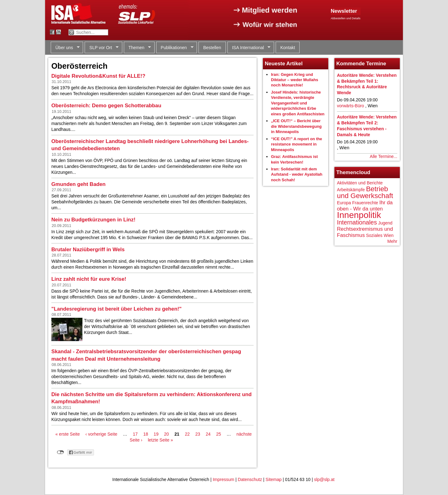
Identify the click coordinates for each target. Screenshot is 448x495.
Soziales (374, 235)
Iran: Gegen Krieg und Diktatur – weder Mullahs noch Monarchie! (295, 80)
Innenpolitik (359, 215)
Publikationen (175, 48)
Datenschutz (250, 479)
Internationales (357, 222)
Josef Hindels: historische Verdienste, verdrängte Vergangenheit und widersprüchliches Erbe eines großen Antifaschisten (298, 103)
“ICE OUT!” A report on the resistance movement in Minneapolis (296, 144)
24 (208, 434)
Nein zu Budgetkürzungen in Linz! (93, 220)
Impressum (224, 479)
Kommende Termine (361, 64)
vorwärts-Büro (350, 106)
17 (135, 434)
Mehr (392, 241)
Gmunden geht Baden (78, 184)
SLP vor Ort (102, 48)
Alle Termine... (384, 156)
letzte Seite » (160, 440)
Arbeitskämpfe (351, 190)
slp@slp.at (324, 479)
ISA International (249, 48)
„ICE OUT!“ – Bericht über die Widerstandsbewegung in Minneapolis (296, 126)
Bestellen (212, 48)
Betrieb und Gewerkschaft (365, 192)
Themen (137, 48)
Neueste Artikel (284, 64)
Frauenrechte (365, 203)
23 (198, 434)
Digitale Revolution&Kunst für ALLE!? (98, 76)
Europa (344, 203)
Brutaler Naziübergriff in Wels (88, 250)
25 (219, 434)
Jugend (385, 223)
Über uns (65, 48)
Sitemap (274, 479)
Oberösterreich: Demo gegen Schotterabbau (106, 106)
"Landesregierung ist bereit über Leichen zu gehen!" (117, 309)
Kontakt (288, 48)
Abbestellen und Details (346, 18)
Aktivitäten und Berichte (360, 183)
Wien (389, 235)
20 (166, 434)
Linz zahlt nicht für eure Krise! (89, 279)
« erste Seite (68, 434)
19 (156, 434)
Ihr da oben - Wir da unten (365, 206)
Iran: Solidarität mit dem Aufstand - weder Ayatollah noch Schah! (297, 174)
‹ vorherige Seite (101, 434)
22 (187, 434)
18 (146, 434)
